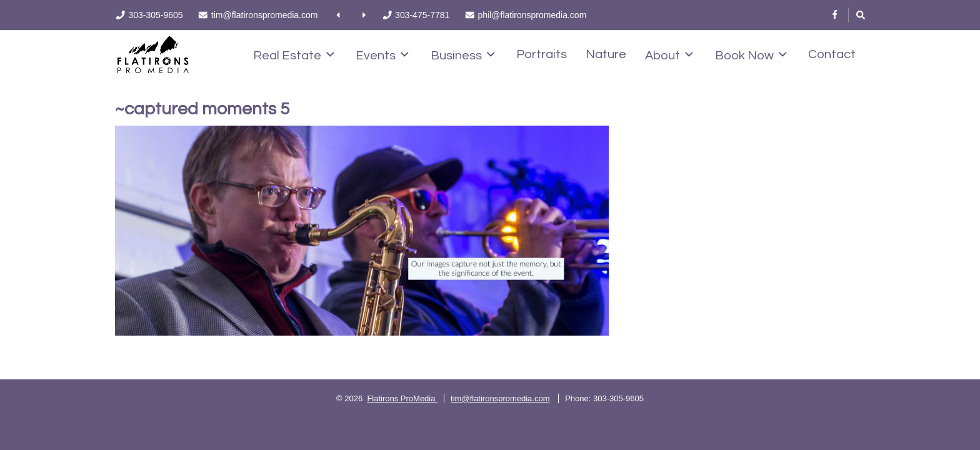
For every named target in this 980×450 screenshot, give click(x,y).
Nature (606, 54)
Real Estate (294, 55)
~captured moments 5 (202, 109)
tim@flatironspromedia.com (500, 398)
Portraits (542, 54)
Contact (832, 54)
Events (382, 55)
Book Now (751, 55)
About (669, 55)
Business (463, 55)
